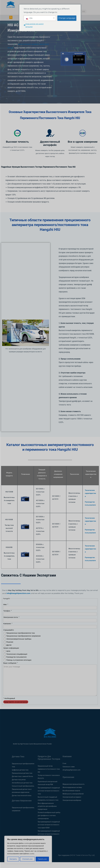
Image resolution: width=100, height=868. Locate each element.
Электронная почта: (11, 623)
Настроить (13, 859)
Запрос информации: (11, 654)
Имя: (6, 610)
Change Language (67, 18)
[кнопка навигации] (11, 17)
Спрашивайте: (9, 636)
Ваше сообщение (10, 669)
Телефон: (7, 617)
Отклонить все (27, 859)
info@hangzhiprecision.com (18, 599)
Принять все (42, 859)
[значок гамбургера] (84, 12)
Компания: (8, 629)
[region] (28, 850)
